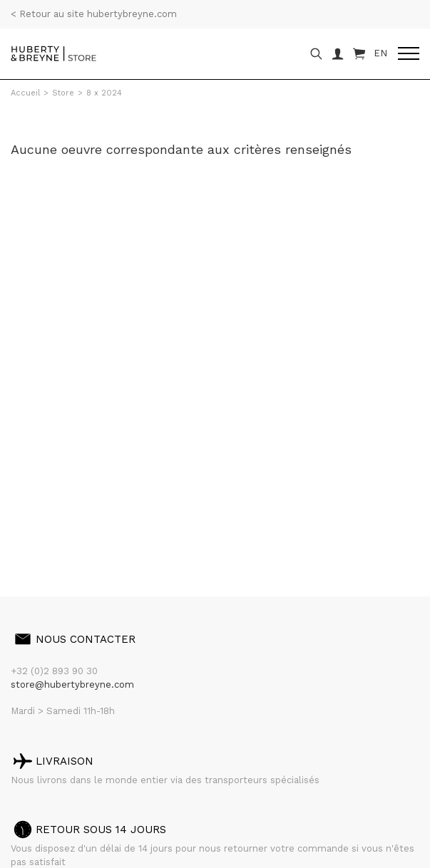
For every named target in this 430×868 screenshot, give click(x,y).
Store (63, 93)
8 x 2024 (104, 93)
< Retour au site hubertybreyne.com (94, 14)
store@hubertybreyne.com (72, 684)
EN (380, 53)
